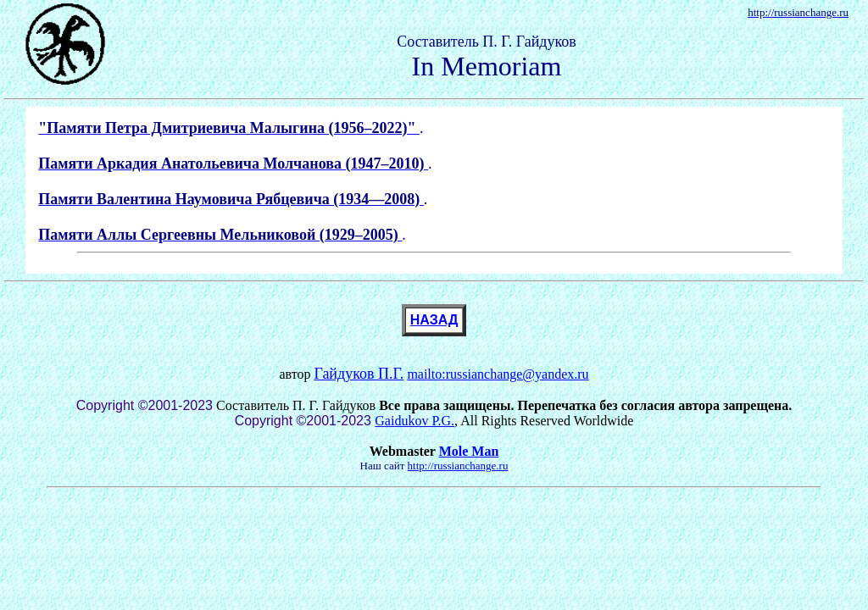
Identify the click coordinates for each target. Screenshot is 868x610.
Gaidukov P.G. (415, 421)
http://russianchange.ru (458, 466)
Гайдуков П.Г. (359, 374)
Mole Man (469, 451)
